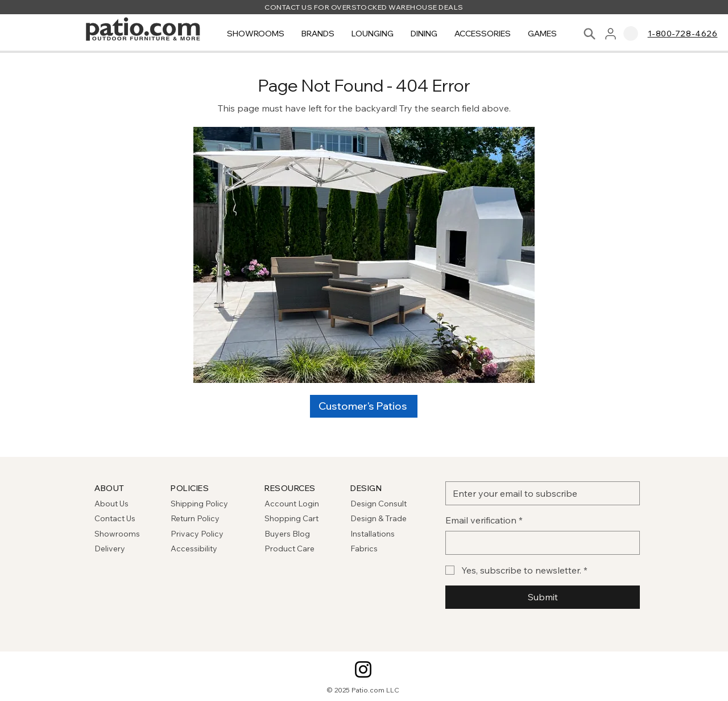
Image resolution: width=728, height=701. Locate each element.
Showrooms (117, 534)
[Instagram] (363, 669)
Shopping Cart (291, 518)
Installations (373, 534)
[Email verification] (539, 543)
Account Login (292, 504)
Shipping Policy (199, 504)
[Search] (590, 34)
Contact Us (115, 518)
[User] (611, 34)
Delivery (110, 549)
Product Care (289, 549)
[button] (256, 34)
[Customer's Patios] (364, 406)
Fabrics (364, 549)
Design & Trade (379, 518)
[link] (631, 34)
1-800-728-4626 (683, 34)
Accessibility (194, 549)
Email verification (484, 520)
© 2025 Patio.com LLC (363, 690)
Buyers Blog (288, 534)
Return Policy (195, 518)
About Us (111, 504)
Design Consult (379, 504)
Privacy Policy (197, 534)
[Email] (539, 493)
